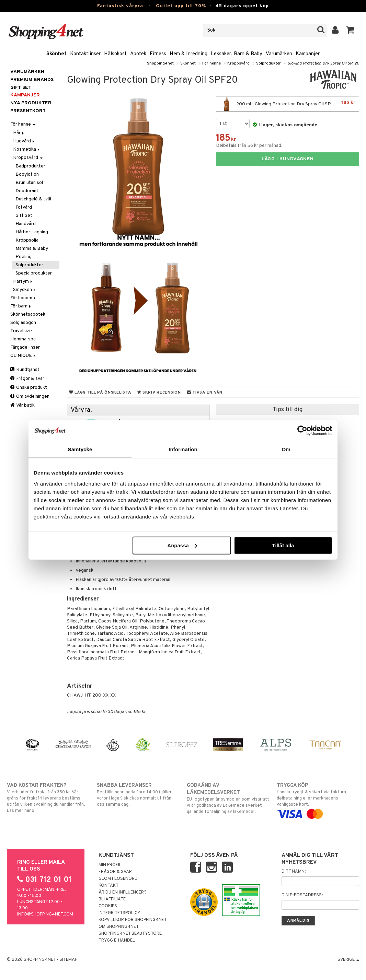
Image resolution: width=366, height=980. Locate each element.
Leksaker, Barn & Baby (237, 54)
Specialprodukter (34, 273)
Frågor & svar (27, 379)
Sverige (348, 960)
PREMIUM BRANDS (32, 80)
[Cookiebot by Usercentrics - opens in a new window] (302, 431)
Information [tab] (183, 449)
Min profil (110, 865)
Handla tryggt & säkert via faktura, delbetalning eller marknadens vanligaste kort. (318, 800)
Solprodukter (268, 63)
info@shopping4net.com (45, 914)
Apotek (138, 54)
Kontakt (108, 886)
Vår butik (22, 405)
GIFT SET (21, 88)
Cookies (108, 906)
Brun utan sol (29, 183)
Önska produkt (29, 388)
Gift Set (24, 216)
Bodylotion (27, 174)
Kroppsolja (27, 240)
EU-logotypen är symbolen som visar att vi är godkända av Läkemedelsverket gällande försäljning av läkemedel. (228, 798)
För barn (21, 306)
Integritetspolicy (119, 913)
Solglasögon (23, 323)
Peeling (24, 257)
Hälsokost (115, 54)
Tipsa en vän (205, 393)
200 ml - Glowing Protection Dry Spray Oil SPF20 (288, 104)
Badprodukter (30, 166)
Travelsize (21, 331)
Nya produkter (31, 103)
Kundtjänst (25, 370)
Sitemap (68, 960)
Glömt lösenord (118, 879)
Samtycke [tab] (80, 449)
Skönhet (56, 54)
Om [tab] (286, 449)
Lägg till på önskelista (100, 393)
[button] (350, 30)
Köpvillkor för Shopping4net (133, 920)
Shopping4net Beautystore (130, 934)
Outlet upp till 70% (181, 6)
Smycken (25, 290)
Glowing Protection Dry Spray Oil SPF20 (323, 63)
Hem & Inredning (188, 54)
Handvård (26, 224)
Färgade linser (25, 347)
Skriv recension (159, 393)
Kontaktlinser (85, 54)
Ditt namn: (294, 872)
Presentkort (28, 111)
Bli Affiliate (112, 899)
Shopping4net (160, 63)
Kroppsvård (238, 63)
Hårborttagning (32, 232)
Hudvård (24, 141)
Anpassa (182, 545)
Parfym (23, 282)
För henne (211, 63)
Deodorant (27, 191)
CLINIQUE (23, 356)
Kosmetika (27, 149)
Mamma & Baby (32, 249)
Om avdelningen (30, 396)
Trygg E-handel (117, 941)
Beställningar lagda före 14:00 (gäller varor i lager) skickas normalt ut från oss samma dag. (138, 795)
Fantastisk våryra (120, 6)
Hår (19, 133)
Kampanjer (308, 54)
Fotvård (24, 207)
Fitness (158, 54)
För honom (24, 298)
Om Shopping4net (119, 927)
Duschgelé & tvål (33, 199)
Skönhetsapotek (28, 314)
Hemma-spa (23, 339)
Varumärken (279, 54)
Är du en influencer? (123, 892)
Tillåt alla (283, 545)
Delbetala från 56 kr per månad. (249, 146)
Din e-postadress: (302, 895)
